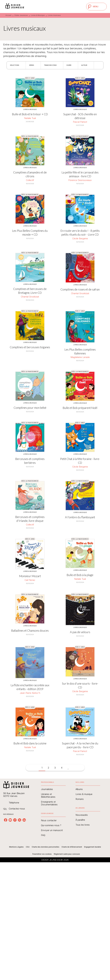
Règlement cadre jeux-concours (67, 854)
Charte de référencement (72, 847)
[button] (16, 65)
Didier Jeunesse (21, 15)
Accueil (8, 15)
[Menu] (96, 7)
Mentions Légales (16, 847)
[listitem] (6, 820)
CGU (28, 847)
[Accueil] (15, 7)
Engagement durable (93, 847)
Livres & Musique (38, 15)
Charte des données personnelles (46, 847)
